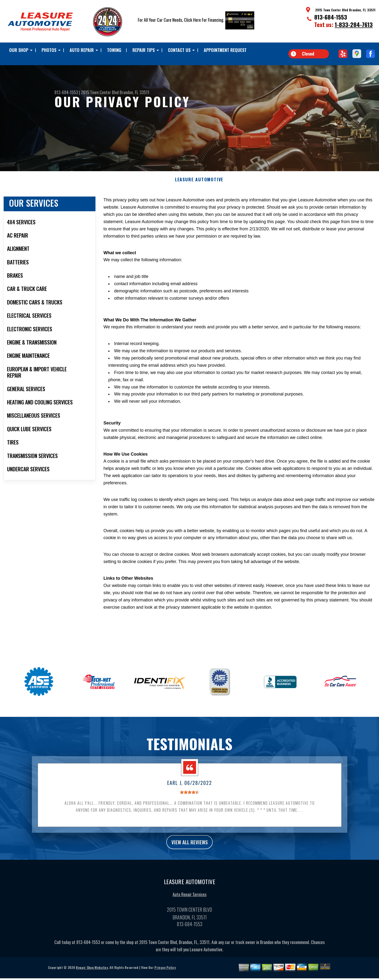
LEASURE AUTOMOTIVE (199, 183)
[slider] (189, 796)
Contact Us (179, 50)
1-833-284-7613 (354, 24)
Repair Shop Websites (92, 973)
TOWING (114, 50)
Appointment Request (225, 50)
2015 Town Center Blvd (100, 92)
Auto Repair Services (189, 900)
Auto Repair (82, 50)
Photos (49, 50)
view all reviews (190, 847)
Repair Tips (144, 50)
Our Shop (19, 50)
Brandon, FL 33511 (135, 92)
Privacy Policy (165, 973)
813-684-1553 (331, 17)
